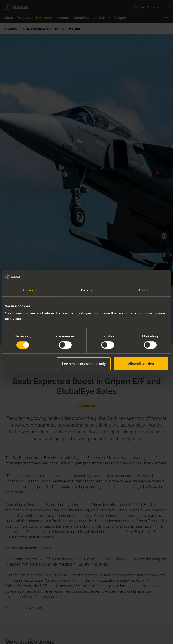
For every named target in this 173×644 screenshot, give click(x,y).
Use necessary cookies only (84, 364)
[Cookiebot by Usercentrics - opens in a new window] (148, 277)
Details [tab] (86, 290)
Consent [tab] (30, 290)
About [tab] (143, 290)
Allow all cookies (141, 364)
